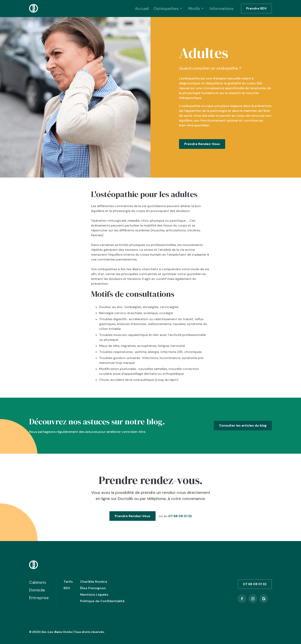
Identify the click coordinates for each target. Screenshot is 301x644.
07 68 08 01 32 (180, 520)
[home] (34, 9)
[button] (169, 8)
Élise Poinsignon (93, 588)
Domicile (37, 590)
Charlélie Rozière (94, 582)
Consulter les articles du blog (243, 425)
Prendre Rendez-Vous (202, 144)
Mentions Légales (94, 595)
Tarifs (68, 582)
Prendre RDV (256, 8)
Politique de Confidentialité (102, 601)
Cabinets (38, 582)
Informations (222, 8)
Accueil (142, 8)
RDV (67, 588)
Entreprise (39, 598)
